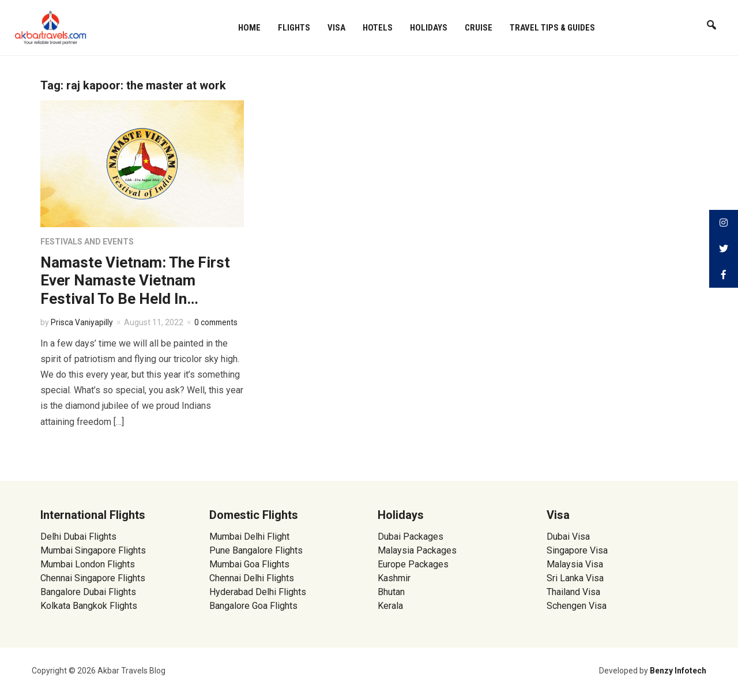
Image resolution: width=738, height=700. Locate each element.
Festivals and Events (87, 242)
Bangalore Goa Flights (253, 606)
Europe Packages (413, 564)
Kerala (390, 606)
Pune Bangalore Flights (256, 550)
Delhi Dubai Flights (78, 537)
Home (249, 28)
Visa (336, 28)
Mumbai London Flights (88, 564)
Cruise (479, 28)
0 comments (218, 322)
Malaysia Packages (417, 550)
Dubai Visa (568, 537)
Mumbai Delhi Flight (249, 537)
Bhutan (391, 592)
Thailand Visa (573, 592)
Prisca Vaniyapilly (82, 322)
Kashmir (394, 578)
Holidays (429, 28)
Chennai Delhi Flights (252, 578)
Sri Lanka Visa (576, 578)
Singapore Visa (577, 550)
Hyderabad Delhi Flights (258, 592)
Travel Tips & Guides (552, 28)
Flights (294, 28)
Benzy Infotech (678, 671)
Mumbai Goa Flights (249, 564)
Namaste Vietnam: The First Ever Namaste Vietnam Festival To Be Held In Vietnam (135, 289)
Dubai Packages (411, 537)
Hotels (378, 28)
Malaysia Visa (575, 564)
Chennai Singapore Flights (93, 578)
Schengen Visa (577, 606)
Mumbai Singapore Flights (93, 550)
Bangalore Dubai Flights (88, 592)
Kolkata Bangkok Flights (89, 606)
